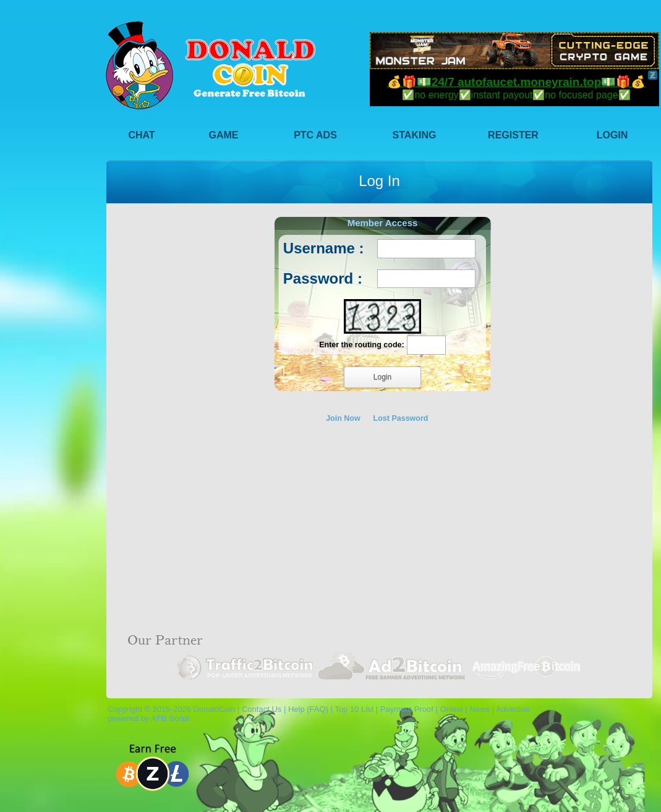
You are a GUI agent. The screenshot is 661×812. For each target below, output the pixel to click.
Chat (141, 135)
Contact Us (262, 709)
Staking (415, 135)
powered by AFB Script (146, 718)
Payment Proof (407, 709)
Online (451, 709)
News (480, 709)
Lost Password (401, 418)
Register (513, 135)
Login (612, 135)
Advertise (513, 709)
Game (224, 135)
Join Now (343, 418)
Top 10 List (354, 709)
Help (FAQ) (308, 709)
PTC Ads (315, 135)
